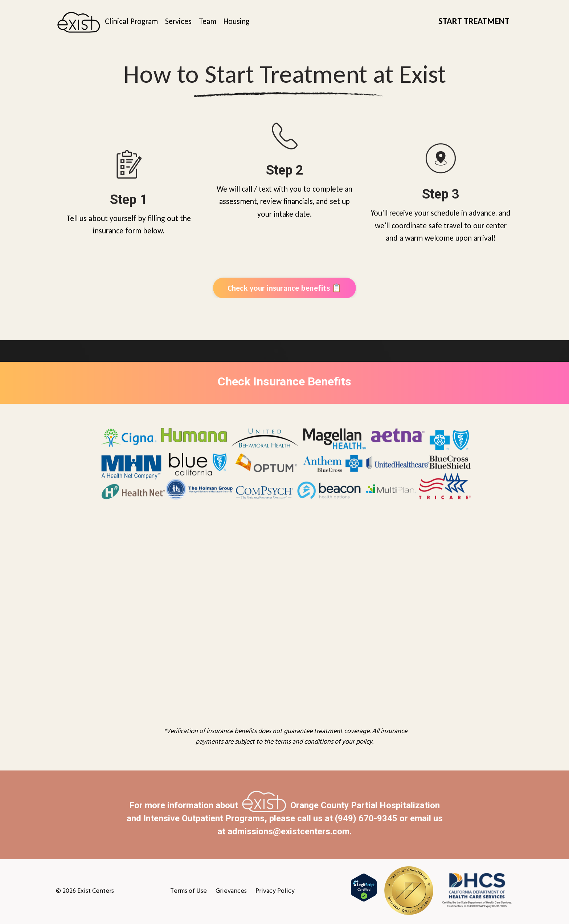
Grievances (231, 891)
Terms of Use (189, 891)
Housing (237, 21)
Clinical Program (131, 21)
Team (208, 21)
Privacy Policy (275, 891)
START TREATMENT (474, 21)
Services (178, 21)
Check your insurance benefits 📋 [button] (285, 288)
